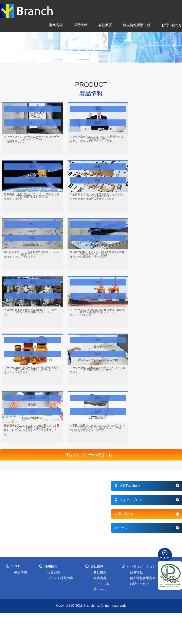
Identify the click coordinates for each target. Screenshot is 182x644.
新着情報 (136, 572)
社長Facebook (127, 486)
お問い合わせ (172, 25)
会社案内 (94, 566)
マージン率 (102, 584)
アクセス (121, 528)
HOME (14, 566)
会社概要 (105, 25)
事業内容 (56, 25)
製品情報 (21, 572)
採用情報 (80, 25)
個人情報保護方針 (137, 25)
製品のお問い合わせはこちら (91, 455)
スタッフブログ (128, 500)
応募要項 (54, 572)
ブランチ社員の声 (60, 578)
